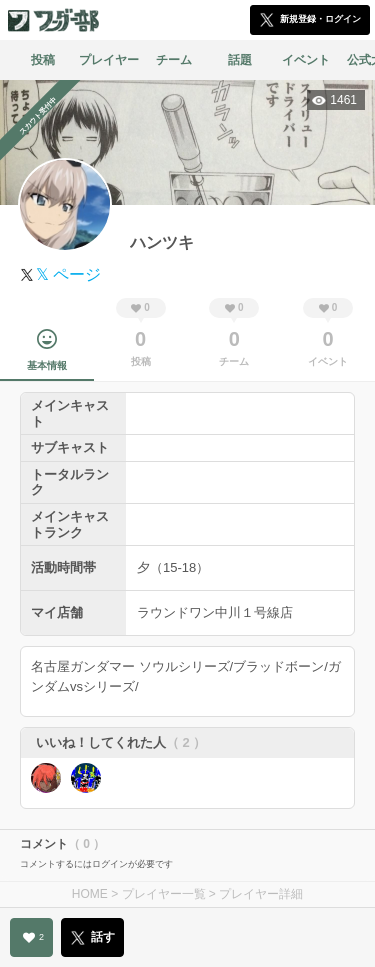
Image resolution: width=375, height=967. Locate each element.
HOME (90, 894)
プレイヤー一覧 (164, 894)
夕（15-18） (173, 567)
